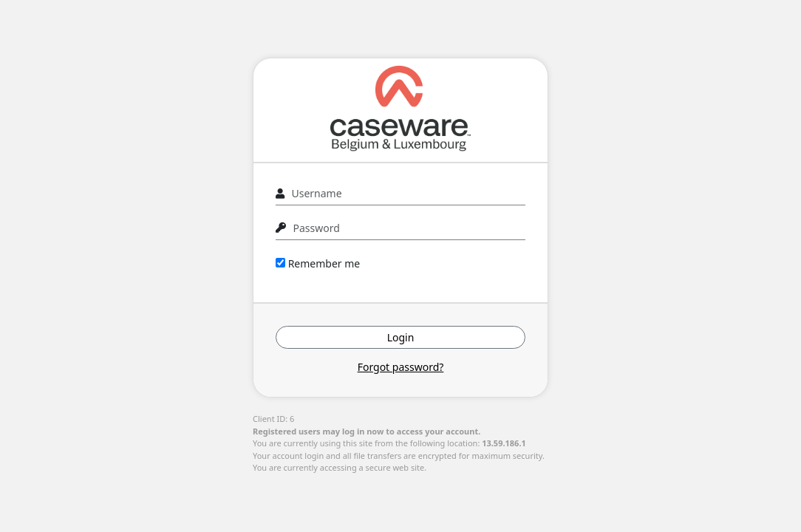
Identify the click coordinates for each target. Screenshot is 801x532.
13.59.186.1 (504, 443)
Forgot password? (401, 367)
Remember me (318, 263)
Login (401, 337)
